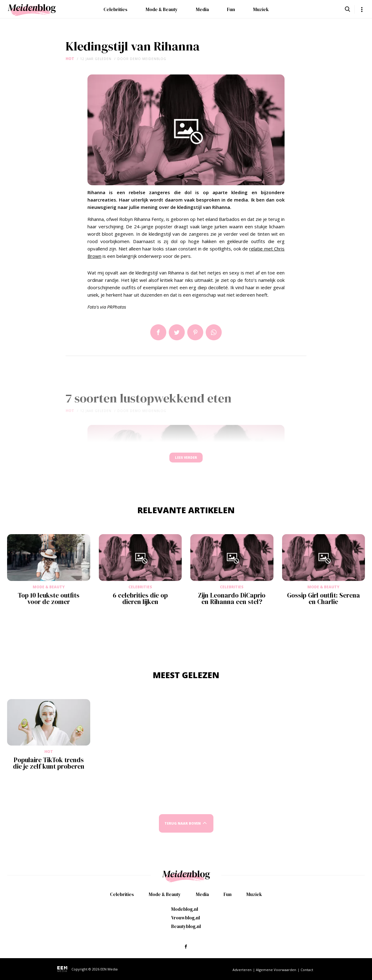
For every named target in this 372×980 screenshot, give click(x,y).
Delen (158, 332)
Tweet (177, 332)
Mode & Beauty (162, 9)
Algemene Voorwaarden (276, 970)
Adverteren (242, 970)
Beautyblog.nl (186, 926)
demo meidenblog (148, 59)
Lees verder (186, 460)
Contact (307, 970)
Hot (70, 59)
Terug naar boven (183, 829)
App (214, 332)
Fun (231, 9)
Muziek (261, 9)
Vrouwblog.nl (186, 918)
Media (202, 9)
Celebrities (115, 9)
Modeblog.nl (185, 909)
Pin (195, 332)
